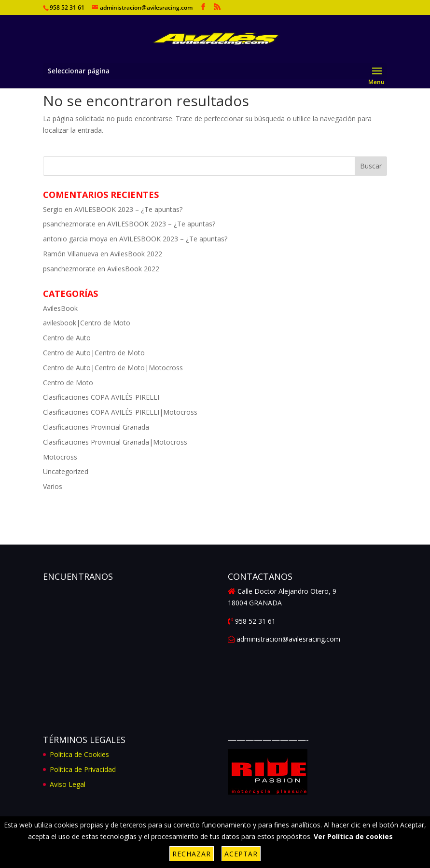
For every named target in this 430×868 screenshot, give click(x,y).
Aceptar (241, 854)
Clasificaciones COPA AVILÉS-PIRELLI (101, 397)
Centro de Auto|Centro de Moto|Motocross (113, 368)
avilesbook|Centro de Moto (87, 323)
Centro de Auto (67, 338)
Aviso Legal (68, 784)
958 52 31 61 (67, 7)
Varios (53, 486)
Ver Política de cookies (353, 836)
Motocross (60, 457)
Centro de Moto (68, 383)
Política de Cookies (79, 754)
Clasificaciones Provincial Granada (96, 427)
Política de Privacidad (83, 769)
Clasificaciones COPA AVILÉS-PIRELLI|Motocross (120, 412)
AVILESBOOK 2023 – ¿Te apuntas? (128, 209)
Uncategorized (66, 471)
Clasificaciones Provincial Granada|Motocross (115, 442)
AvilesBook (60, 308)
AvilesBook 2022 (136, 254)
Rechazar (192, 854)
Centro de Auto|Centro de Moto (94, 353)
